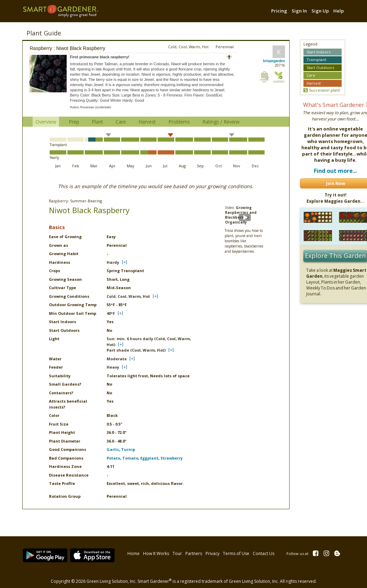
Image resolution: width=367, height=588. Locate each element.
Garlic (113, 449)
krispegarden (274, 61)
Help (339, 11)
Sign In (299, 11)
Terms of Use (235, 552)
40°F (111, 313)
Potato (113, 458)
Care (121, 122)
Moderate (117, 359)
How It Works (155, 552)
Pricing (279, 11)
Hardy (113, 262)
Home (133, 552)
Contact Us (263, 552)
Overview (46, 122)
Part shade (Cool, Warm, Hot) (136, 350)
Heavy (113, 367)
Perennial (225, 47)
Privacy (212, 552)
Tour (177, 552)
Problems (179, 122)
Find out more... (335, 171)
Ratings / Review (221, 122)
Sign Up (320, 11)
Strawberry (172, 458)
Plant (97, 122)
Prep (74, 122)
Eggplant (149, 458)
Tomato (130, 458)
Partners (193, 552)
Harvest (147, 122)
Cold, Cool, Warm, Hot (128, 296)
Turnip (128, 449)
